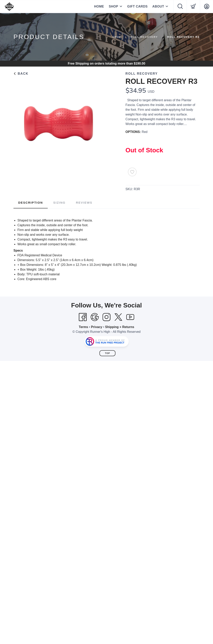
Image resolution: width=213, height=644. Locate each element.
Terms (83, 327)
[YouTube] (130, 317)
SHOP (113, 6)
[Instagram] (106, 317)
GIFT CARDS (137, 6)
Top (107, 353)
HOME (99, 6)
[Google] (95, 317)
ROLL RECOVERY (144, 37)
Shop (117, 37)
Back (21, 74)
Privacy (97, 327)
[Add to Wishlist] (132, 172)
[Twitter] (118, 317)
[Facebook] (83, 317)
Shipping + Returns (120, 327)
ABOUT (158, 6)
